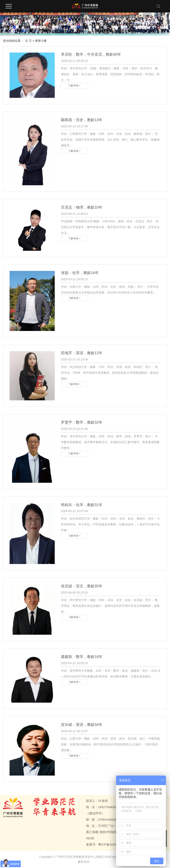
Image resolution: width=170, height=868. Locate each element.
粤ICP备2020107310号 (114, 844)
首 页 (28, 41)
